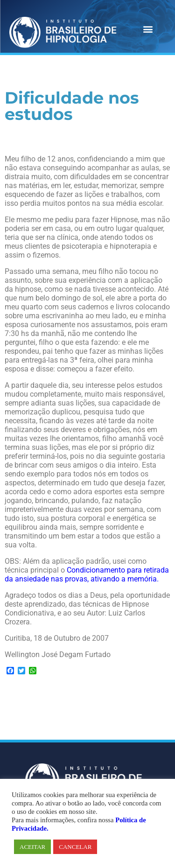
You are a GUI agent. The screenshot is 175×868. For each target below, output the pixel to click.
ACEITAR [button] (32, 847)
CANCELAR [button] (75, 847)
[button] (148, 29)
